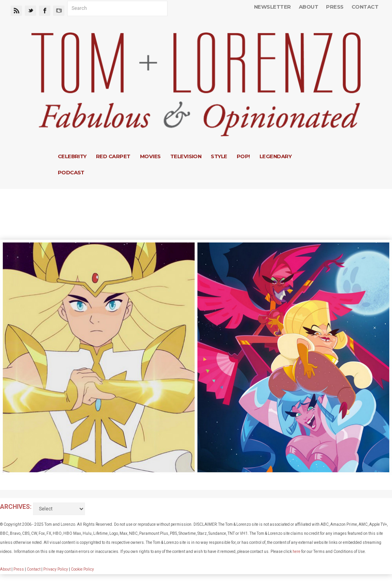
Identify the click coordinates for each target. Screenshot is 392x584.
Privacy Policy (56, 569)
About (308, 7)
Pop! (243, 156)
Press (335, 7)
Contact (365, 7)
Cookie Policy (82, 569)
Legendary (275, 156)
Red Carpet (113, 156)
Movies (150, 156)
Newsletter (272, 7)
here (296, 552)
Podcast (71, 172)
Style (219, 156)
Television (186, 156)
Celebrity (72, 156)
